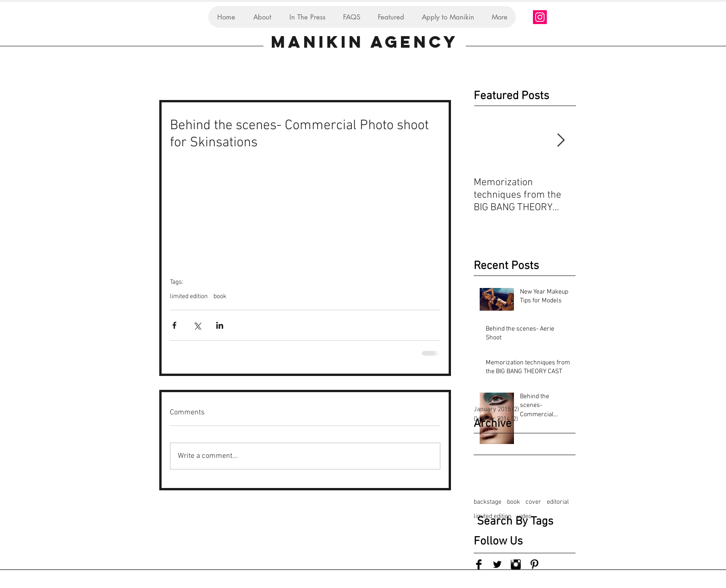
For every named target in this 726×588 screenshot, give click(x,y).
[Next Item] (561, 141)
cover (533, 502)
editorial (558, 502)
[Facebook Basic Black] (479, 564)
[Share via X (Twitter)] (197, 325)
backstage (488, 502)
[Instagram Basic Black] (516, 564)
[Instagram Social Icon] (540, 17)
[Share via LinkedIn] (220, 325)
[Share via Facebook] (174, 325)
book (220, 297)
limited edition (189, 297)
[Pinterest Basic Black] (534, 564)
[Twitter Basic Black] (497, 564)
